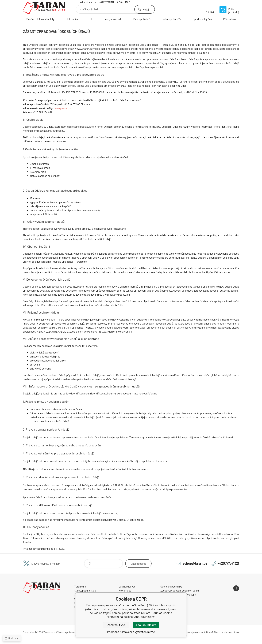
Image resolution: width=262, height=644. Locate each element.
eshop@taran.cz (88, 2)
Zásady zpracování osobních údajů (180, 590)
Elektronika (72, 19)
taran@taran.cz (62, 108)
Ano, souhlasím (146, 625)
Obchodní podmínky (171, 586)
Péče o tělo (230, 19)
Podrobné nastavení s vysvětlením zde (131, 632)
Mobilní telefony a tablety (40, 19)
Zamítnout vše (116, 625)
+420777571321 (107, 2)
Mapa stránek (231, 632)
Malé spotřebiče (142, 19)
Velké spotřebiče (172, 19)
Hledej (146, 9)
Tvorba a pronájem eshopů (191, 632)
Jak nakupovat (127, 586)
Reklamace (125, 590)
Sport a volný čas (202, 19)
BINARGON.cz (214, 632)
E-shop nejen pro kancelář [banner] (44, 8)
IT (91, 19)
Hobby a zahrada (113, 19)
